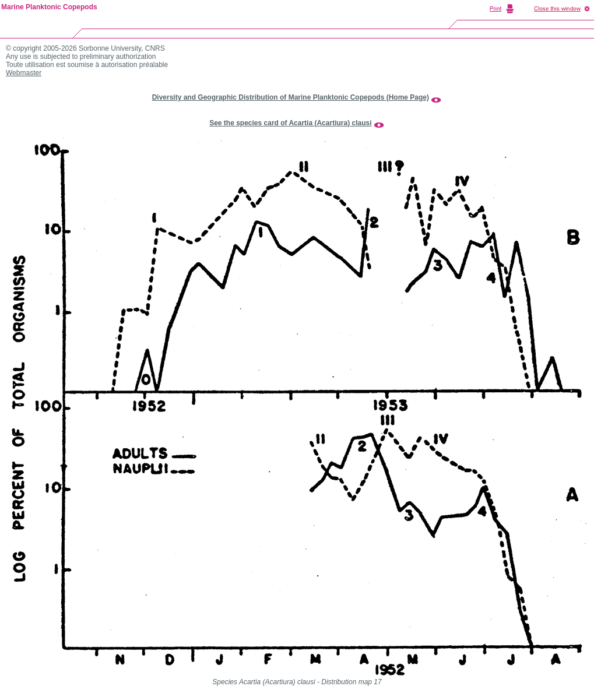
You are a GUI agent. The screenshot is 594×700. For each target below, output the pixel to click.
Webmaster (24, 73)
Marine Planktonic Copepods (49, 7)
